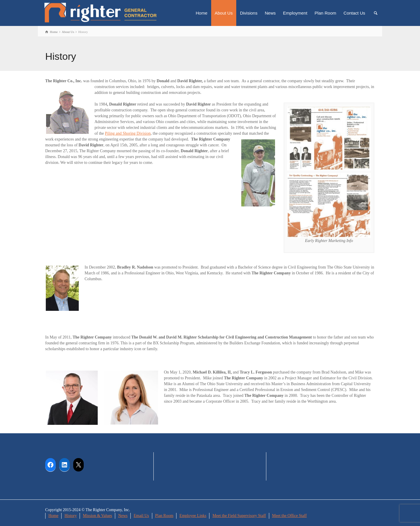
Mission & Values (97, 516)
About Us (224, 13)
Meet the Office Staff (289, 516)
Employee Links (193, 516)
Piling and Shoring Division (128, 133)
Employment (295, 13)
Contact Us (354, 13)
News (270, 13)
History (71, 516)
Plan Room (325, 13)
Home (202, 13)
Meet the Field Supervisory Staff (239, 516)
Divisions (249, 13)
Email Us (141, 516)
